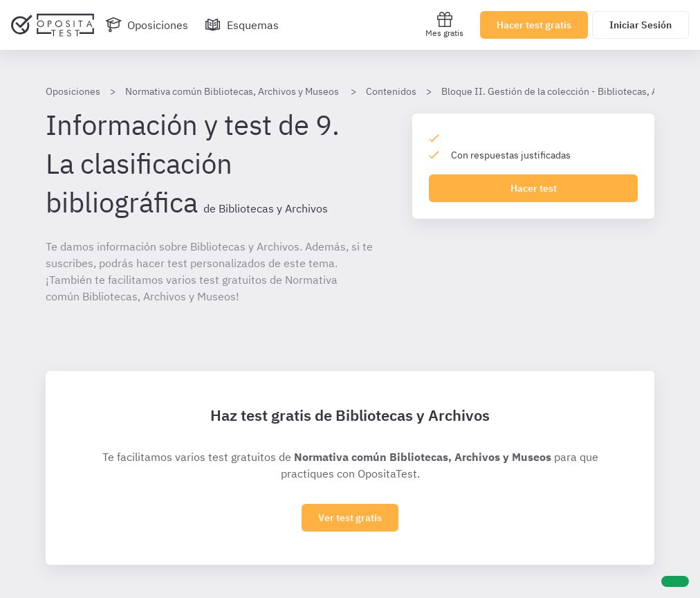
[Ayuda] (675, 581)
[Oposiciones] (147, 25)
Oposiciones (73, 91)
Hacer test (534, 188)
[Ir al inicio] (53, 25)
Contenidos (391, 91)
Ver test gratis (350, 518)
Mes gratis (444, 25)
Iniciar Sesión (641, 25)
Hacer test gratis (534, 25)
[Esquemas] (242, 25)
